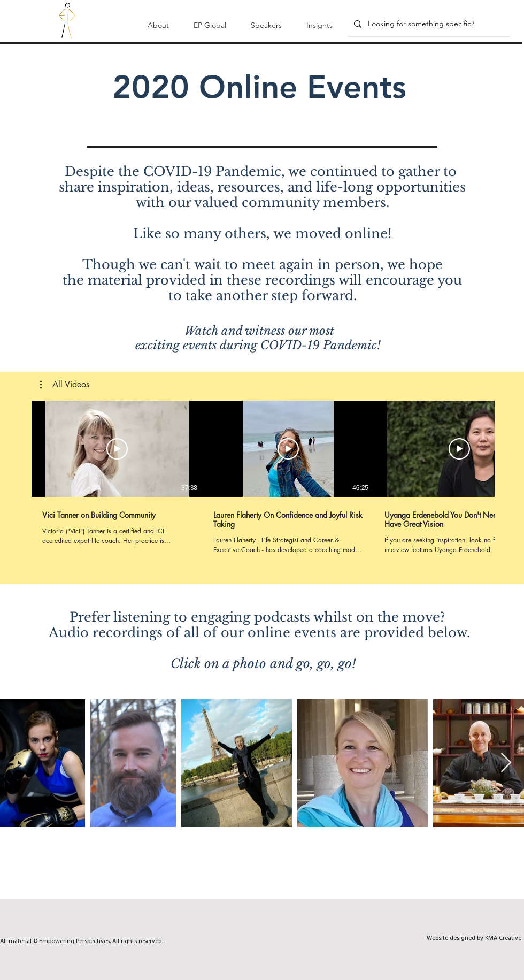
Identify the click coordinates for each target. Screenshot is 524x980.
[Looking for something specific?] (428, 24)
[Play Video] (117, 449)
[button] (158, 20)
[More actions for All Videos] (65, 385)
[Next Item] (506, 763)
